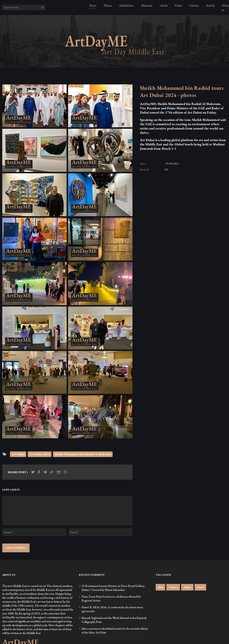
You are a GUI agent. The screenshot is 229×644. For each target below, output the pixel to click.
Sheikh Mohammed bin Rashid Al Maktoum (83, 454)
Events (200, 587)
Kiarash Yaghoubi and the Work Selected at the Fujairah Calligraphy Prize (114, 620)
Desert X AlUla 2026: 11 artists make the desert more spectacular (112, 609)
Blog (160, 587)
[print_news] (65, 472)
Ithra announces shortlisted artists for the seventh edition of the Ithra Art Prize (115, 631)
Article (210, 5)
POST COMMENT (16, 548)
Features (173, 587)
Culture (194, 5)
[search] (42, 7)
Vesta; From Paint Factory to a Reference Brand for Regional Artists (111, 599)
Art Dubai (18, 454)
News (93, 5)
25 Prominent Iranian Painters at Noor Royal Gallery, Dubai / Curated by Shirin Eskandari (113, 588)
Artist (163, 5)
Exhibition (126, 5)
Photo (107, 5)
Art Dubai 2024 (40, 454)
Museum (146, 5)
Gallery (187, 587)
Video (178, 5)
